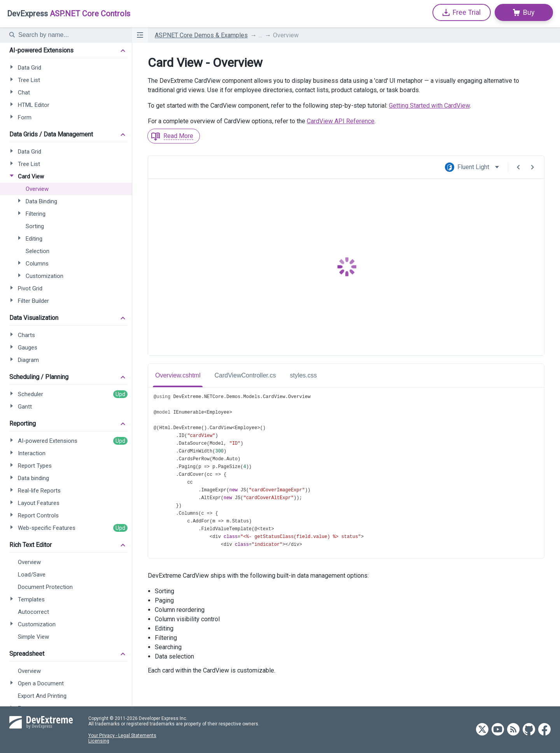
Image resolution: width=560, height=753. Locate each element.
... (260, 35)
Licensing (99, 741)
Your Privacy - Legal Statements (122, 736)
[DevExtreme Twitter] (482, 730)
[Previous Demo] (518, 167)
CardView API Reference (341, 121)
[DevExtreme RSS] (513, 730)
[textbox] (70, 35)
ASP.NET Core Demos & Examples (201, 35)
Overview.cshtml (178, 375)
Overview (286, 35)
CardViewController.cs (245, 375)
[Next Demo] (532, 167)
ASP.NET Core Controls (69, 14)
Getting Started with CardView (429, 106)
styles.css (303, 375)
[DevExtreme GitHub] (529, 730)
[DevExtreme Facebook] (544, 730)
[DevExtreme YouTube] (498, 730)
